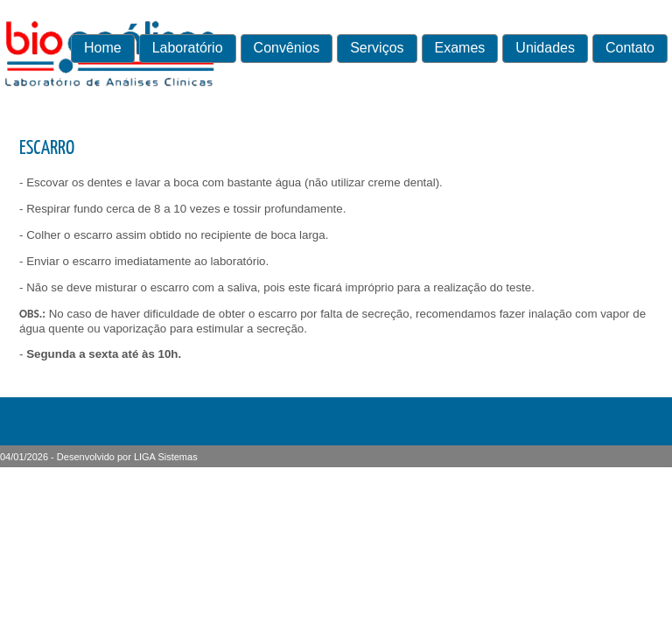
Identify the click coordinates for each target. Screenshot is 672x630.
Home (103, 48)
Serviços (377, 48)
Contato (630, 48)
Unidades (545, 48)
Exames (460, 48)
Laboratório (188, 48)
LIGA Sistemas (166, 457)
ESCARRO (47, 148)
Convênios (287, 48)
